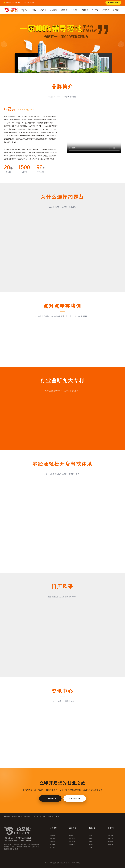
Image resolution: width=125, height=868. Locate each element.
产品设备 (74, 10)
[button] (59, 69)
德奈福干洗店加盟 (40, 817)
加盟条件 (72, 835)
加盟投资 (85, 10)
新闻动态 (110, 845)
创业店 (91, 835)
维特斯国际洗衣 (17, 817)
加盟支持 (72, 841)
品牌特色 (53, 841)
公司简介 (43, 10)
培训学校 (95, 10)
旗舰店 (91, 845)
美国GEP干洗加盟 (53, 817)
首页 (34, 10)
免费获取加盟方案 (113, 3)
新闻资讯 (106, 10)
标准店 (91, 838)
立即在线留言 (50, 798)
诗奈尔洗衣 (28, 817)
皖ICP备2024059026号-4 (74, 863)
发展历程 (53, 845)
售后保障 (110, 841)
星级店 (91, 841)
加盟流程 (72, 838)
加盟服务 (72, 845)
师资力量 (110, 835)
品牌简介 (53, 838)
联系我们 (116, 10)
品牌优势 (64, 10)
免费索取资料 (75, 798)
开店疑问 (91, 848)
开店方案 (53, 10)
